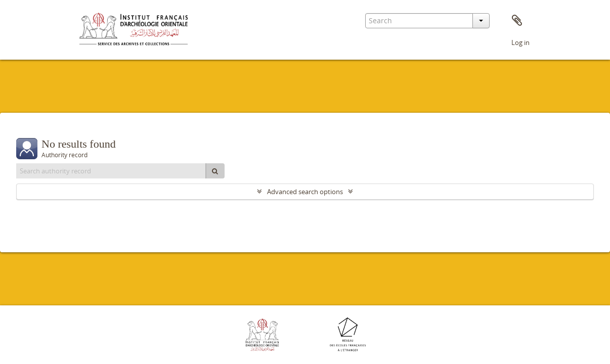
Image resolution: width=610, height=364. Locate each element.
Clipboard (517, 21)
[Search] (215, 171)
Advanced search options (305, 192)
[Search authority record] (111, 171)
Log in (520, 42)
